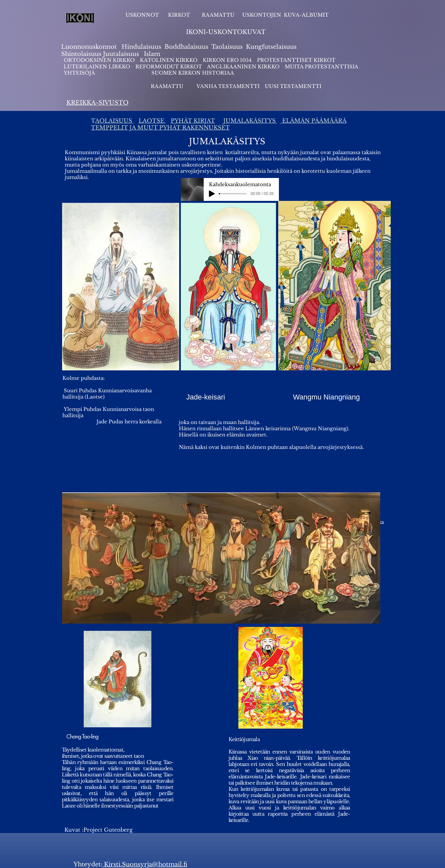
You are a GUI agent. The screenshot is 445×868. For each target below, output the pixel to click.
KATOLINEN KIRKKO (169, 60)
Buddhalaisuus (186, 47)
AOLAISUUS (114, 121)
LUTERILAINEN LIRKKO (98, 67)
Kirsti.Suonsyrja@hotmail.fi (145, 864)
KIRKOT (180, 15)
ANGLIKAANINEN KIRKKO (243, 67)
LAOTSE (152, 121)
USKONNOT (142, 15)
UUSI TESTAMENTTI (293, 86)
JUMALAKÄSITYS (250, 121)
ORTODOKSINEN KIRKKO (100, 60)
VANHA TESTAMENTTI (229, 86)
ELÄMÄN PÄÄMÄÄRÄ (314, 121)
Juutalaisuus (121, 54)
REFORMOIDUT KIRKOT (169, 67)
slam (153, 54)
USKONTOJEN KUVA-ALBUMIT (285, 15)
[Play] (212, 194)
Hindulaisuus (141, 47)
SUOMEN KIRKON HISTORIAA (193, 73)
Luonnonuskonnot (90, 47)
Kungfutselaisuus (271, 47)
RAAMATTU (218, 15)
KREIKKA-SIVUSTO (97, 103)
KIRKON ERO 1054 (227, 60)
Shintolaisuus (82, 54)
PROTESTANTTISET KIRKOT (296, 60)
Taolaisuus (227, 47)
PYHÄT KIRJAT (193, 121)
